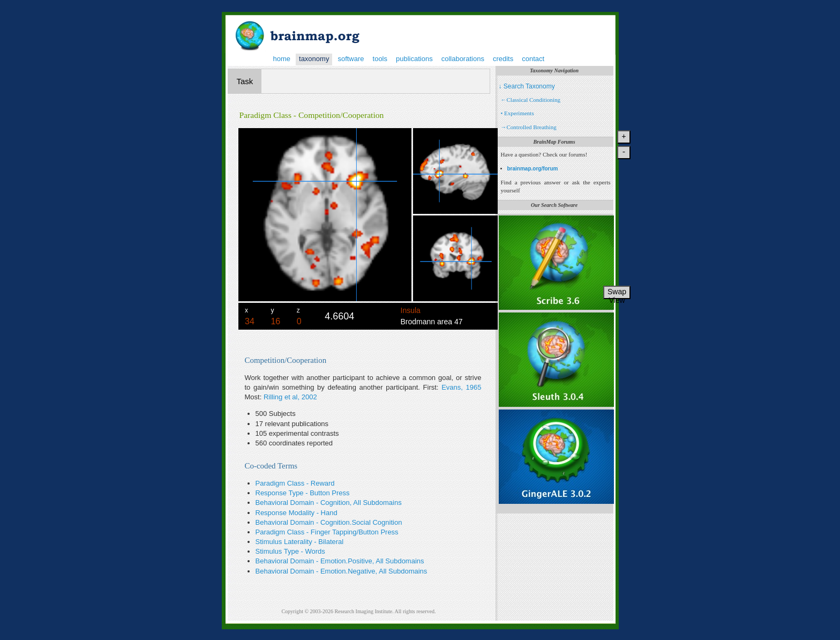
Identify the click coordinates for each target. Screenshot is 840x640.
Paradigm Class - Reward (295, 483)
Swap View (617, 293)
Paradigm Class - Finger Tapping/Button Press (327, 532)
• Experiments (517, 113)
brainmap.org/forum (533, 169)
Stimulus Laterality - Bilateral (300, 542)
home (282, 59)
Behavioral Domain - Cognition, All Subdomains (329, 503)
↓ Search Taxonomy (527, 86)
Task (245, 81)
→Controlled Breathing (529, 127)
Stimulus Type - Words (290, 551)
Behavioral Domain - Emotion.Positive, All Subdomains (340, 561)
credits (503, 59)
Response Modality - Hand (297, 513)
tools (380, 59)
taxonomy (314, 59)
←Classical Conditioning (531, 100)
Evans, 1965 (461, 387)
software (351, 59)
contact (533, 59)
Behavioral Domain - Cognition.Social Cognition (329, 522)
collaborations (463, 59)
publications (414, 59)
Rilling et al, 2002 (290, 397)
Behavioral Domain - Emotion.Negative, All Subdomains (342, 571)
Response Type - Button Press (303, 493)
